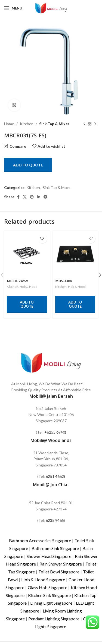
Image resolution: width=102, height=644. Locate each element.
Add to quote (28, 165)
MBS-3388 (64, 281)
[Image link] (51, 362)
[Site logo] (51, 8)
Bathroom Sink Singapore (55, 548)
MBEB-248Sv (17, 281)
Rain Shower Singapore (61, 564)
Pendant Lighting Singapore (54, 619)
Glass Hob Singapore (47, 587)
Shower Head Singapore (49, 556)
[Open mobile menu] (13, 8)
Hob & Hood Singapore (43, 580)
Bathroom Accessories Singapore (40, 540)
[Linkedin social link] (39, 197)
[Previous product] (84, 124)
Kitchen (27, 124)
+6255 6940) (55, 432)
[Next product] (95, 124)
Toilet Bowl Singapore (59, 572)
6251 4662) (55, 476)
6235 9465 (55, 520)
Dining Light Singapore (51, 603)
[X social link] (25, 197)
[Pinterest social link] (32, 197)
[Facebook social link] (18, 197)
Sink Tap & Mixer (54, 124)
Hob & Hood (28, 287)
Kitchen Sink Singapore (49, 595)
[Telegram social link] (45, 197)
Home (9, 124)
